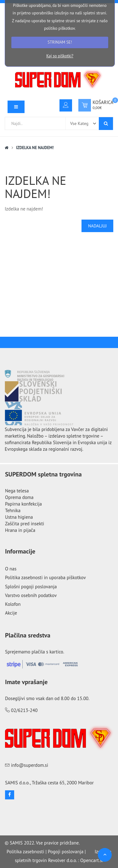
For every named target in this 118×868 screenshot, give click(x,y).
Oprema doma (19, 497)
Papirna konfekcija (23, 504)
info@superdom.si (30, 765)
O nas (11, 569)
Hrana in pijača (20, 530)
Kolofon (13, 604)
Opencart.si (92, 860)
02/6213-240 (24, 710)
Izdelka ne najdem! (35, 148)
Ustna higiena (19, 517)
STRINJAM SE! (60, 42)
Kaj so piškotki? (60, 56)
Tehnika (13, 510)
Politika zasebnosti (25, 852)
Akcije (11, 613)
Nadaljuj (97, 226)
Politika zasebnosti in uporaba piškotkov (45, 577)
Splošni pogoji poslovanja (31, 587)
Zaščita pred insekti (25, 524)
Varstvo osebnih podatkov (31, 595)
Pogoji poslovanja (66, 852)
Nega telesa (17, 491)
